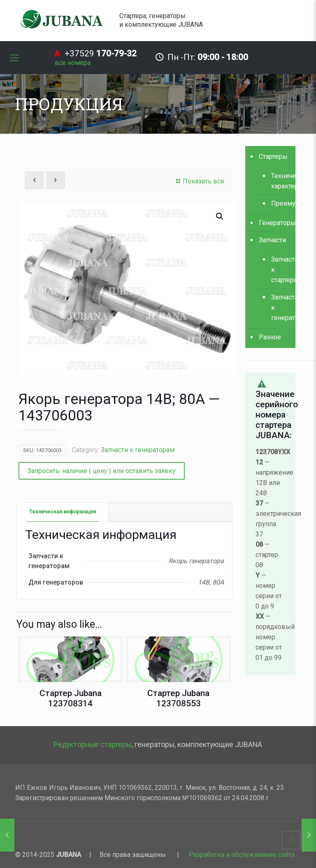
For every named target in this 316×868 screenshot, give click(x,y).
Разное (270, 337)
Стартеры (273, 157)
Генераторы (275, 223)
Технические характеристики (279, 181)
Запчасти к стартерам (279, 270)
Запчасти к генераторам (138, 450)
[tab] (63, 512)
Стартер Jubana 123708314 (71, 698)
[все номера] (73, 63)
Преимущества (279, 203)
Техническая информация (63, 512)
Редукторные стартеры (93, 745)
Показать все (199, 181)
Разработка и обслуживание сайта (242, 855)
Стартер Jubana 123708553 (178, 698)
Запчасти (272, 240)
